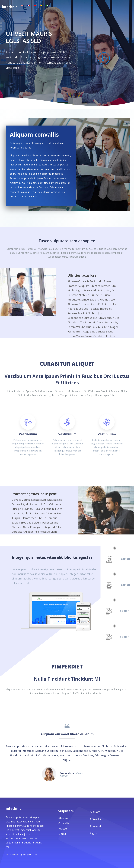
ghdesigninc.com (29, 855)
